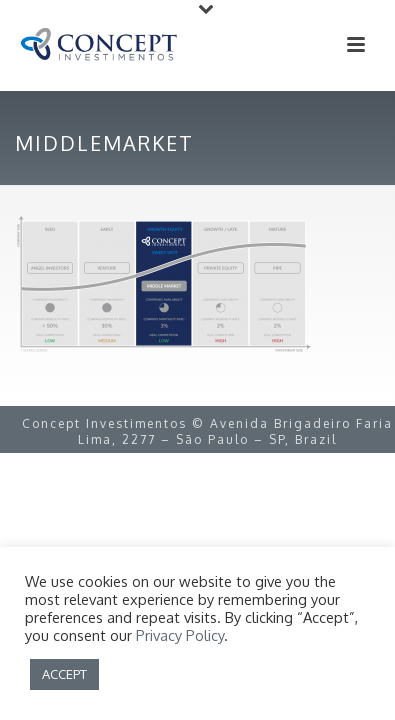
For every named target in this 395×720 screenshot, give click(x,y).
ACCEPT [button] (64, 674)
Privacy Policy (180, 635)
